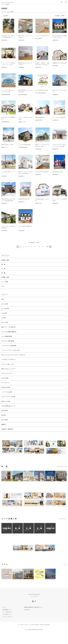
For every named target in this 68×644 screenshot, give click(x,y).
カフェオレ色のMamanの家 (25, 145)
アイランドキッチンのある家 (10, 405)
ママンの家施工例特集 (8, 340)
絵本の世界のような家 (57, 172)
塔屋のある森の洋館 (40, 117)
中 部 (3, 268)
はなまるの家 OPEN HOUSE (42, 90)
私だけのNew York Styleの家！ (42, 172)
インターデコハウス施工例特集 (10, 350)
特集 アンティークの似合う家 (10, 330)
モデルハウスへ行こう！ (8, 380)
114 (47, 247)
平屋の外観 (41, 636)
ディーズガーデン (6, 390)
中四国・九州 (5, 277)
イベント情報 (5, 282)
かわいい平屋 (5, 325)
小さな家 (4, 320)
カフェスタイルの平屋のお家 (59, 117)
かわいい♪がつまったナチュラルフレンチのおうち (16, 360)
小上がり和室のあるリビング (10, 415)
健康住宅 (4, 435)
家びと (3, 300)
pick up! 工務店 (6, 385)
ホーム (3, 5)
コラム (3, 287)
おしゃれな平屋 (6, 310)
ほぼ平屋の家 (5, 420)
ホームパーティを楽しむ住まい (42, 36)
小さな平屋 (5, 315)
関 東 (3, 264)
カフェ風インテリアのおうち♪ (10, 365)
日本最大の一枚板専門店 (8, 440)
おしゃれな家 (5, 305)
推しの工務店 (5, 430)
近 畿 (3, 273)
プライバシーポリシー (6, 628)
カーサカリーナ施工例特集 (9, 345)
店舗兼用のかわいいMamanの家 (60, 63)
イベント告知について (6, 624)
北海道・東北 (5, 260)
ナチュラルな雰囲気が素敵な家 (10, 335)
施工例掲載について (6, 621)
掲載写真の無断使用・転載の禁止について (33, 619)
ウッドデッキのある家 (8, 400)
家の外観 (37, 636)
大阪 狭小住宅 (47, 636)
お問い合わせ (26, 621)
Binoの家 (4, 425)
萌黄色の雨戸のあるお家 (24, 199)
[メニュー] (66, 2)
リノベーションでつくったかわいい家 (12, 355)
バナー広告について (6, 626)
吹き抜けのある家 (6, 395)
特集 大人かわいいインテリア (10, 375)
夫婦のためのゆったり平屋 (7, 145)
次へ (50, 247)
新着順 (63, 16)
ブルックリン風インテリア (9, 370)
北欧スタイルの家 (6, 410)
